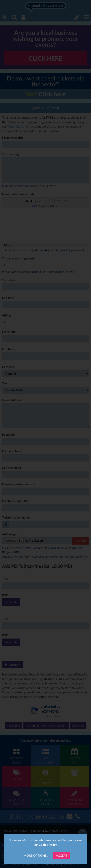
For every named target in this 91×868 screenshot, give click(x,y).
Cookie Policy (48, 845)
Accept (62, 855)
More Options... (36, 855)
